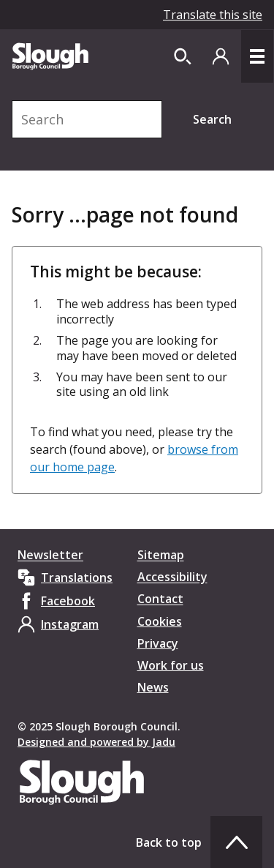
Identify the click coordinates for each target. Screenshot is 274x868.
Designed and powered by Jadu (96, 742)
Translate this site (213, 15)
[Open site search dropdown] (183, 56)
